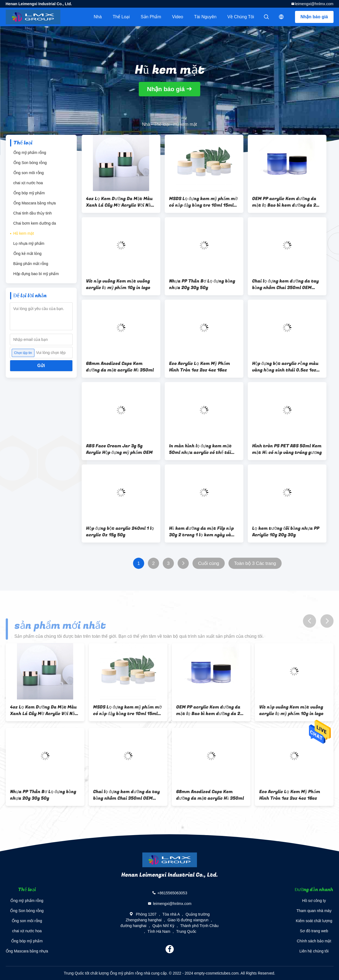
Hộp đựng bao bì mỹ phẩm (36, 274)
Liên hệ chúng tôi (314, 951)
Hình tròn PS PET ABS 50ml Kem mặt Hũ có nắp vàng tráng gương (287, 449)
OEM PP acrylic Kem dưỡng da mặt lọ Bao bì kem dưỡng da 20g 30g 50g (287, 202)
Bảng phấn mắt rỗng (31, 264)
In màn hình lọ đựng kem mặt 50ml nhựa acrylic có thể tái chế (200, 449)
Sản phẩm (151, 17)
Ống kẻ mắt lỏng (27, 254)
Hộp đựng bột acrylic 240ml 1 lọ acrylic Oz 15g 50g (120, 532)
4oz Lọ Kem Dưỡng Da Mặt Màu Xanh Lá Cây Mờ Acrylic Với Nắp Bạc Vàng (120, 202)
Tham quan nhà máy (314, 911)
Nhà (98, 17)
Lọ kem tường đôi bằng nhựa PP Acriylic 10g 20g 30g (286, 532)
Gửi (41, 366)
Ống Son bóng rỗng (30, 163)
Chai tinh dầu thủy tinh (33, 213)
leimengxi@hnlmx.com (314, 4)
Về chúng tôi (241, 17)
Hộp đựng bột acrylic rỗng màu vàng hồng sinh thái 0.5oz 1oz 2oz (285, 367)
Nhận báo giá (314, 17)
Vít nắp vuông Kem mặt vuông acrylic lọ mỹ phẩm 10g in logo (118, 284)
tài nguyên (205, 17)
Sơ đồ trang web (314, 931)
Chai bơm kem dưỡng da (35, 223)
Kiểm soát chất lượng (314, 921)
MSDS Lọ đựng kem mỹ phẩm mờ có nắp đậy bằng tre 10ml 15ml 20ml (203, 202)
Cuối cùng (209, 563)
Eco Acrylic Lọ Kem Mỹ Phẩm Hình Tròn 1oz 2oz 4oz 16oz (200, 367)
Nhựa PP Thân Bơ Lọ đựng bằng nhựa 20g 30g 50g (202, 284)
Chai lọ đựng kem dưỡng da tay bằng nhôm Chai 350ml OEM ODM (285, 284)
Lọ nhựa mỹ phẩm (29, 243)
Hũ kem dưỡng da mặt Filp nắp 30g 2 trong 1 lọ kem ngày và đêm (201, 532)
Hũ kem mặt (24, 233)
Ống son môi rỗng (29, 173)
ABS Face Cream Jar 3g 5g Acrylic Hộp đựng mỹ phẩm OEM (119, 449)
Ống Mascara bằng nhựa (35, 203)
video (178, 17)
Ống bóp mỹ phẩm (29, 193)
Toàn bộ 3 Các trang (255, 563)
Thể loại (121, 17)
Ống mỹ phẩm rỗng (30, 153)
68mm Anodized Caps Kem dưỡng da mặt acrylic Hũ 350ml (120, 367)
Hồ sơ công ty (314, 901)
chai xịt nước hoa (28, 183)
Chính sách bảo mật (314, 941)
